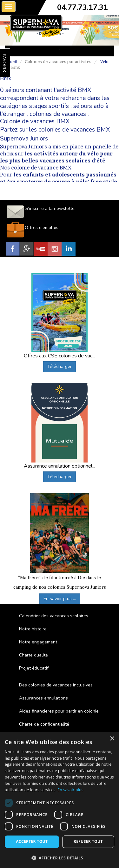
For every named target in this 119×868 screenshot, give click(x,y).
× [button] (112, 739)
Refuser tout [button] (88, 841)
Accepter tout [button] (32, 841)
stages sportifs (49, 106)
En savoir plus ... (60, 599)
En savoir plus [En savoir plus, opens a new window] (70, 790)
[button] (60, 858)
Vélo (104, 62)
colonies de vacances (58, 114)
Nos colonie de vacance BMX (36, 168)
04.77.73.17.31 (83, 7)
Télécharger (60, 366)
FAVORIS (4, 63)
